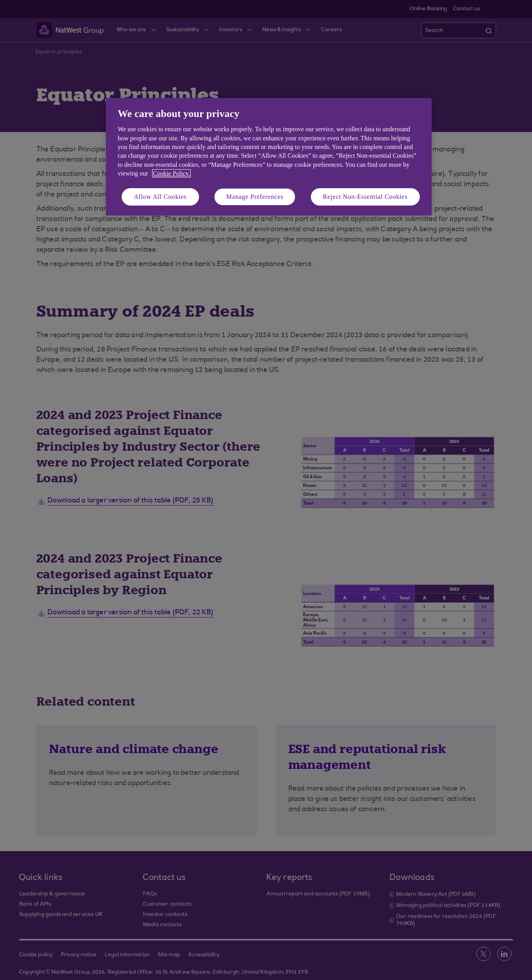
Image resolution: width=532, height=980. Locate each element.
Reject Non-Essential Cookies (365, 197)
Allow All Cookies (160, 197)
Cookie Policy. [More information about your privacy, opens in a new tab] (171, 173)
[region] (269, 157)
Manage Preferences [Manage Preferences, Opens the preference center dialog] (255, 197)
